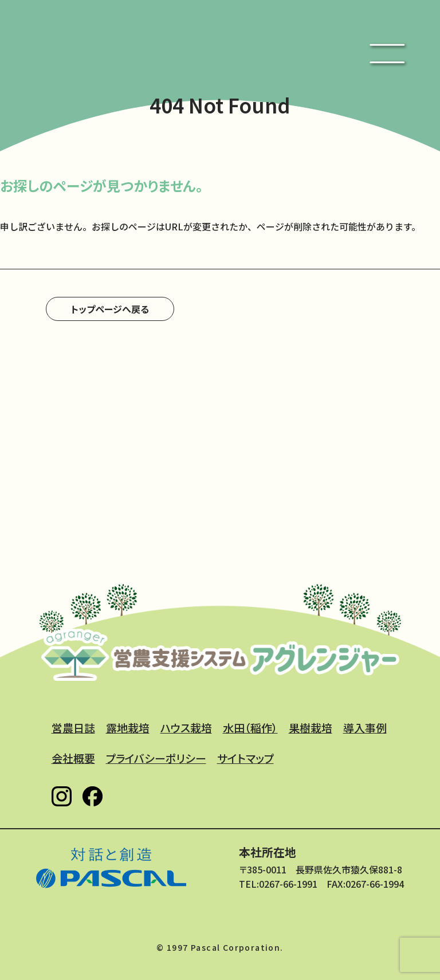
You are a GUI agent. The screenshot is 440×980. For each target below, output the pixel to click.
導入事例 (365, 728)
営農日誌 (73, 728)
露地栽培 (128, 728)
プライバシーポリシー (156, 758)
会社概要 (73, 758)
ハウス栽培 (186, 728)
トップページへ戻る (110, 309)
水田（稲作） (250, 728)
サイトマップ (245, 758)
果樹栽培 (311, 728)
